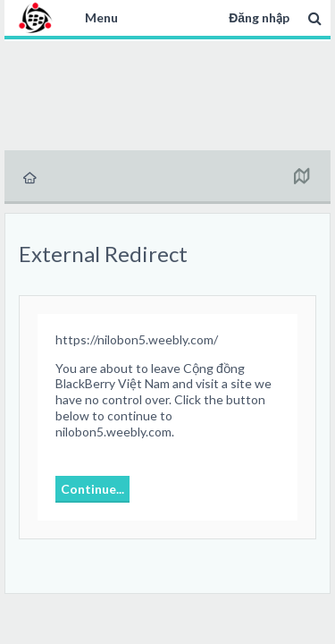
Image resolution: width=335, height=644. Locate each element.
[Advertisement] (168, 93)
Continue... (92, 489)
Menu (101, 17)
